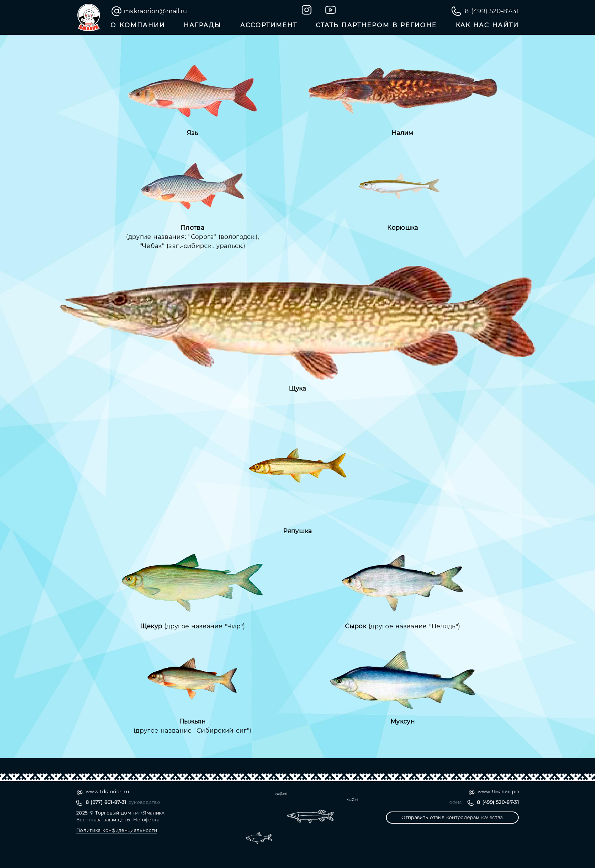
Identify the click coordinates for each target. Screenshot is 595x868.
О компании (138, 25)
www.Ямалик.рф (498, 792)
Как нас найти (487, 25)
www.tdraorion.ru (107, 792)
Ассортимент (269, 25)
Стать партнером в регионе (376, 25)
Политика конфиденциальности (117, 830)
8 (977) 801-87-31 (106, 802)
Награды (202, 25)
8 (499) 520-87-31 (492, 11)
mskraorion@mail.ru (156, 11)
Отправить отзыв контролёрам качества (452, 817)
